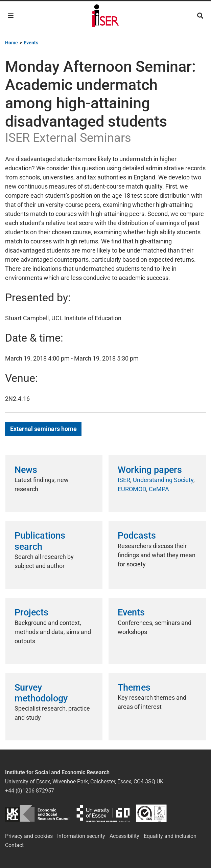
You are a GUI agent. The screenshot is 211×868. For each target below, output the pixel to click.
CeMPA (159, 489)
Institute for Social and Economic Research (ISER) (105, 17)
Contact (14, 845)
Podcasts (137, 536)
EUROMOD (132, 489)
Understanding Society (163, 480)
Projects (31, 612)
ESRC (38, 813)
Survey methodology (41, 693)
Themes (134, 688)
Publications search (40, 541)
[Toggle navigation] (11, 16)
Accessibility (124, 836)
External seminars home (43, 429)
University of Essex (103, 813)
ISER (124, 480)
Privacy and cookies (29, 836)
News (26, 470)
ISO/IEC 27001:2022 (151, 813)
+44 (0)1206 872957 (30, 791)
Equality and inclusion (170, 836)
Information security (81, 836)
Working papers (150, 470)
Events (131, 612)
